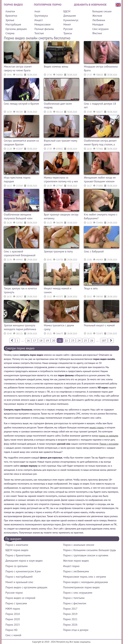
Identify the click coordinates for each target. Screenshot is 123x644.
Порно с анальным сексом (79, 545)
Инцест (39, 20)
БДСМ (67, 11)
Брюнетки (11, 16)
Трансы (68, 33)
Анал (37, 11)
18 (41, 340)
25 (85, 340)
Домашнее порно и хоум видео (24, 561)
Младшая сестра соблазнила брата (101, 68)
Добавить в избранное (90, 5)
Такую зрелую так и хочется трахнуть (20, 290)
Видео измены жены (56, 67)
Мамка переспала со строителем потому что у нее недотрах (61, 180)
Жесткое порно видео (76, 561)
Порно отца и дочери (76, 630)
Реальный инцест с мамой (99, 325)
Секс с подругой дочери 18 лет (100, 106)
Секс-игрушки (100, 29)
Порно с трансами (16, 603)
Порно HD (11, 630)
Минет (67, 24)
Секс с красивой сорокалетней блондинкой (20, 253)
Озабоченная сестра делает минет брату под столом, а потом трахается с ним (100, 143)
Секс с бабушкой (94, 251)
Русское (68, 29)
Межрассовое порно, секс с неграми (85, 577)
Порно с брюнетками (18, 555)
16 (28, 340)
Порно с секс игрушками (78, 593)
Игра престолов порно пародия (17, 179)
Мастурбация (13, 24)
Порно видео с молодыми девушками (86, 582)
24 (79, 340)
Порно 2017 (70, 609)
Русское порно (14, 593)
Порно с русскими (109, 444)
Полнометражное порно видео (81, 587)
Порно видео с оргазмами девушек (26, 587)
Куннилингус (71, 20)
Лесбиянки (99, 20)
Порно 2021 (70, 619)
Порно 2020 (13, 619)
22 (66, 340)
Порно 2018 (13, 614)
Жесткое (97, 16)
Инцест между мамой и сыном (58, 290)
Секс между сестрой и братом (21, 104)
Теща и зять (91, 288)
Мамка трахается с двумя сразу (59, 327)
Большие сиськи (102, 11)
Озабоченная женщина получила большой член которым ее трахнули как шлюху (19, 217)
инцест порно (97, 427)
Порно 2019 (70, 614)
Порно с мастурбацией (19, 577)
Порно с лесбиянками (76, 571)
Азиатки (10, 11)
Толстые (39, 33)
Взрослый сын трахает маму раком (61, 143)
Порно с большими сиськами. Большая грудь (90, 550)
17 (35, 340)
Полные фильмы (44, 29)
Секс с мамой (13, 635)
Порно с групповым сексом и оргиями (86, 555)
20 (54, 340)
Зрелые (10, 20)
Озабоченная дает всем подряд (58, 106)
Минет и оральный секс (19, 582)
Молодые (98, 24)
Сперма (10, 33)
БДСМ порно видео (17, 550)
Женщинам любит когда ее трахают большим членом (100, 179)
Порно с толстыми (74, 598)
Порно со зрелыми (16, 566)
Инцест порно (71, 566)
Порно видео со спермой (20, 598)
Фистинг (97, 33)
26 (92, 340)
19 (47, 340)
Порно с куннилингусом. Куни (23, 571)
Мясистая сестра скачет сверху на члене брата (18, 68)
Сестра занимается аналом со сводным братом (21, 143)
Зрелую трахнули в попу (58, 251)
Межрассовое (43, 24)
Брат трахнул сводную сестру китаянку (61, 216)
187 (104, 340)
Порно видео (13, 5)
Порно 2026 (70, 625)
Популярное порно (48, 5)
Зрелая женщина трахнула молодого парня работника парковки (20, 328)
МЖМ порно (13, 609)
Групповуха (41, 16)
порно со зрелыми (108, 436)
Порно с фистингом (75, 603)
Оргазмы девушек (16, 29)
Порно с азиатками (17, 545)
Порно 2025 (13, 625)
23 (73, 340)
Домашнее (70, 16)
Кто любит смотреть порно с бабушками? (101, 216)
